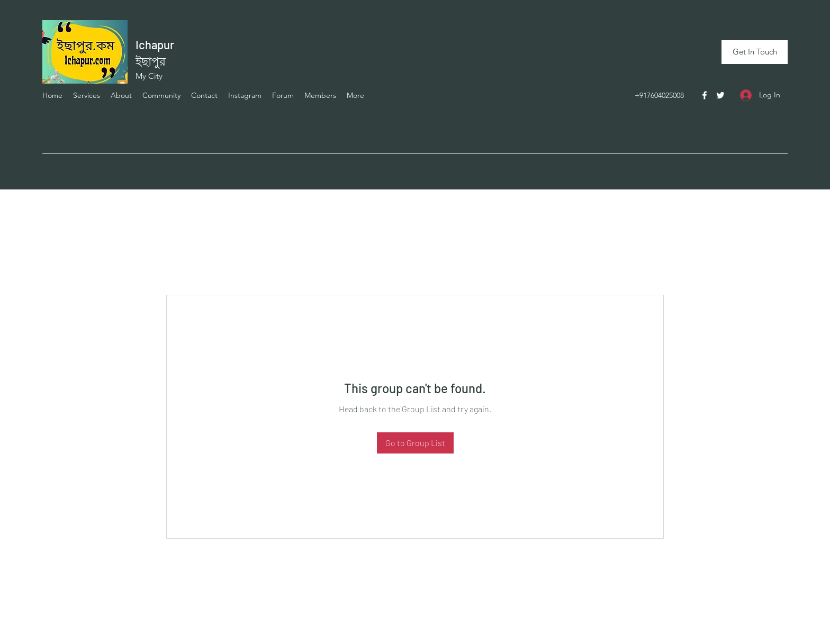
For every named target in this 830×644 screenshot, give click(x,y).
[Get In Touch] (755, 52)
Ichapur (155, 44)
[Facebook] (705, 95)
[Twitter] (720, 95)
